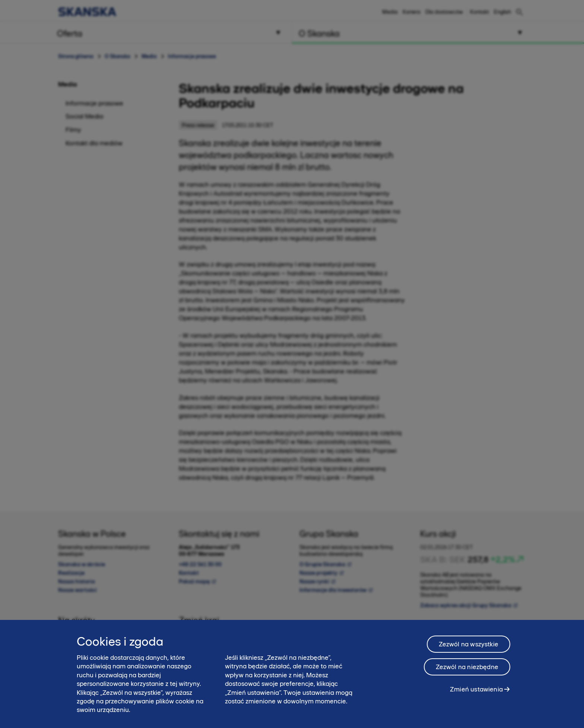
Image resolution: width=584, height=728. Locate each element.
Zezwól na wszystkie (469, 647)
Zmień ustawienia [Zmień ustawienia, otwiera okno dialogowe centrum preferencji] (476, 693)
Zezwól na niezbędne (467, 670)
